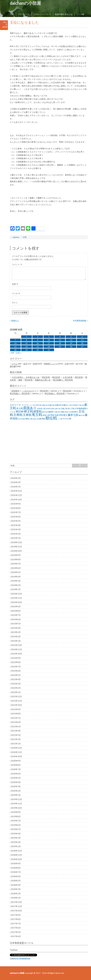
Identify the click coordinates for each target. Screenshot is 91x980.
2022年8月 (16, 662)
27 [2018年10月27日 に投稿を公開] (82, 347)
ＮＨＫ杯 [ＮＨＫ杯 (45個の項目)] (67, 419)
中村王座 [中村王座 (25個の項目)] (38, 405)
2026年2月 (16, 482)
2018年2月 (16, 893)
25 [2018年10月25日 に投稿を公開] (60, 347)
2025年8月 (16, 508)
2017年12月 (16, 902)
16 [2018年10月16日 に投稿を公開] (38, 343)
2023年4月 (16, 628)
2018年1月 (16, 898)
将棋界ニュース (51, 364)
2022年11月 (16, 649)
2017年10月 (16, 911)
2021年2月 (16, 739)
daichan (16, 237)
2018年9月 (16, 863)
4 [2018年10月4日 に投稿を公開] (60, 337)
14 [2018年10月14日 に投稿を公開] (15, 343)
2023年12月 (16, 594)
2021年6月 (16, 722)
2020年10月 (16, 756)
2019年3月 (16, 838)
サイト (15, 303)
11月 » (18, 353)
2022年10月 (16, 654)
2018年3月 (16, 889)
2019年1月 (16, 846)
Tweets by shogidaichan (20, 958)
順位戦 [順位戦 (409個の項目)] (51, 418)
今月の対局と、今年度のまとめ (26, 377)
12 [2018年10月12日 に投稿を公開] (71, 340)
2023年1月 (16, 641)
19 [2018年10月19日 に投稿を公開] (71, 343)
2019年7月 (16, 821)
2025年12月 (16, 491)
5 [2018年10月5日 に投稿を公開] (71, 337)
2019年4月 (16, 834)
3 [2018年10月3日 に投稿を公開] (49, 337)
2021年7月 (16, 718)
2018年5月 (16, 881)
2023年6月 (16, 619)
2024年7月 (16, 564)
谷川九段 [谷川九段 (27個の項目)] (22, 419)
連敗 (20, 380)
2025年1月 (16, 538)
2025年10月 (16, 499)
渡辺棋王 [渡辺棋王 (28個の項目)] (75, 412)
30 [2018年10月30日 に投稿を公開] (38, 350)
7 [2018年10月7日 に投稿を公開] (15, 340)
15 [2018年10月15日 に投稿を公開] (26, 343)
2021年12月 (16, 696)
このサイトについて (42, 14)
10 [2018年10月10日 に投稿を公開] (49, 340)
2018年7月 (16, 872)
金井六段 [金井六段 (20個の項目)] (36, 419)
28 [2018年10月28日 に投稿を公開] (15, 350)
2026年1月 (16, 487)
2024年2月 (16, 585)
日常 (25, 237)
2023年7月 (16, 615)
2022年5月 (16, 675)
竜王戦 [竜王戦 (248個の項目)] (37, 415)
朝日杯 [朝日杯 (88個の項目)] (20, 411)
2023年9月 (16, 606)
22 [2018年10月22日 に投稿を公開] (26, 347)
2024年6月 (16, 568)
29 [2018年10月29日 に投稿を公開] (26, 350)
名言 (25, 364)
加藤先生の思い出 (43, 380)
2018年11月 (16, 855)
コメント (17, 264)
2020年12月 (16, 748)
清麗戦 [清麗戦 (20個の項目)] (62, 412)
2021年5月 (16, 726)
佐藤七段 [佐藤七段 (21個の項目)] (45, 405)
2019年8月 (16, 816)
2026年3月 (16, 478)
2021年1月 (16, 744)
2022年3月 (16, 684)
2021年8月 (16, 714)
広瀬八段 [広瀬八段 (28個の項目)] (64, 408)
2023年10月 (16, 602)
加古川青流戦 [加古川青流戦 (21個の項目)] (74, 405)
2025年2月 (16, 534)
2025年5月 (16, 521)
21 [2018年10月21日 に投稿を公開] (15, 347)
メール (16, 293)
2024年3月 (16, 581)
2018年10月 (16, 859)
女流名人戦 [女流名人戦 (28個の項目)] (41, 408)
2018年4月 (16, 885)
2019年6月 (16, 825)
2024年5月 (16, 572)
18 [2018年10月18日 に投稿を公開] (60, 343)
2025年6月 (16, 517)
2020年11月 (16, 752)
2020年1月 (16, 795)
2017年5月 (16, 932)
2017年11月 (16, 906)
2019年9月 (16, 812)
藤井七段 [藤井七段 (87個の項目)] (73, 415)
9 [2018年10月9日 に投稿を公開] (38, 340)
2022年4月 (16, 679)
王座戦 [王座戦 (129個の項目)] (27, 415)
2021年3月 (16, 735)
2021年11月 (16, 701)
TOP (12, 14)
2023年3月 (16, 632)
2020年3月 (16, 786)
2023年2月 (16, 636)
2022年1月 (16, 692)
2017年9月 (16, 915)
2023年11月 (16, 598)
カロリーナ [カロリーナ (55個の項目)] (15, 405)
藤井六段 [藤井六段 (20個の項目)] (82, 415)
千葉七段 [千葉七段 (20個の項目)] (81, 405)
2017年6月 (16, 928)
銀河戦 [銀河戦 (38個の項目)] (42, 419)
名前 (15, 284)
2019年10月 (16, 808)
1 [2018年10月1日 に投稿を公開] (27, 337)
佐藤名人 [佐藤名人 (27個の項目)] (65, 405)
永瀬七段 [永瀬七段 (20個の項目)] (57, 412)
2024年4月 (16, 577)
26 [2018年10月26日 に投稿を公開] (71, 347)
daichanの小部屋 (25, 3)
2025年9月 (16, 504)
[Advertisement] (49, 220)
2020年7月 (16, 769)
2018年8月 (16, 868)
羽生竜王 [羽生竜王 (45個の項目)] (63, 415)
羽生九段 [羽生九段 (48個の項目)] (54, 415)
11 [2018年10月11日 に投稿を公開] (60, 340)
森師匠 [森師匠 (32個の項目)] (51, 412)
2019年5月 (16, 829)
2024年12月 (16, 542)
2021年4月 (16, 731)
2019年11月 (16, 803)
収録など (15, 321)
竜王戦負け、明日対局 (20, 393)
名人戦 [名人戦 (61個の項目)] (20, 408)
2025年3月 (16, 529)
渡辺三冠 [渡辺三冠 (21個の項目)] (68, 412)
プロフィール (24, 14)
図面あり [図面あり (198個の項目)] (30, 408)
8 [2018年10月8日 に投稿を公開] (27, 340)
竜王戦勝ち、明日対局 (63, 380)
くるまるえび (28, 391)
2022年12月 (16, 645)
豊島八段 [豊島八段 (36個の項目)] (29, 419)
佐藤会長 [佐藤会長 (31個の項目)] (58, 405)
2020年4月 (16, 782)
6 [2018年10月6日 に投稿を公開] (82, 337)
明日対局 (46, 377)
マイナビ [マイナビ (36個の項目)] (25, 405)
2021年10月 (16, 705)
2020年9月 (16, 761)
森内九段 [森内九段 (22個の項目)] (45, 412)
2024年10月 (16, 551)
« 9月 (12, 353)
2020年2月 (16, 791)
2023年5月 (16, 624)
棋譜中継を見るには (64, 14)
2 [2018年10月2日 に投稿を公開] (38, 337)
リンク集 (80, 14)
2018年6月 (16, 876)
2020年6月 (16, 774)
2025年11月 (16, 495)
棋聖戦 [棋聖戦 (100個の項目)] (38, 411)
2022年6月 (16, 671)
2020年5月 (16, 778)
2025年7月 (16, 512)
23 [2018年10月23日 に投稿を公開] (38, 347)
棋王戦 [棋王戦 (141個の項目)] (29, 411)
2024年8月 (16, 559)
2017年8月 (16, 919)
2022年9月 (16, 658)
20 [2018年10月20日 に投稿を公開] (82, 343)
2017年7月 (16, 923)
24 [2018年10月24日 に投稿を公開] (49, 347)
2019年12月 (16, 799)
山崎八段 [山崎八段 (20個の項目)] (57, 409)
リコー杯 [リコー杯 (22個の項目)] (32, 405)
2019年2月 (16, 842)
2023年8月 (16, 611)
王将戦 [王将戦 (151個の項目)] (18, 415)
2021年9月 (16, 709)
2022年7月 (16, 667)
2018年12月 (16, 851)
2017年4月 (16, 936)
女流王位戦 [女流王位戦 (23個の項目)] (50, 409)
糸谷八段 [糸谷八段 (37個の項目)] (46, 415)
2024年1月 (16, 589)
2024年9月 (16, 555)
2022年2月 (16, 688)
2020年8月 (16, 765)
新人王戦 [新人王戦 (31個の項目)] (71, 408)
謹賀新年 (15, 391)
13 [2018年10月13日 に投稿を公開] (82, 340)
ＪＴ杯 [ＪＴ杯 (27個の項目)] (60, 419)
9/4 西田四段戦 (80, 321)
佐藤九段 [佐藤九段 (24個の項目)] (51, 405)
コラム (14, 364)
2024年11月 (16, 547)
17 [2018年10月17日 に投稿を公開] (49, 343)
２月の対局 (67, 377)
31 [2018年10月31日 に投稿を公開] (49, 350)
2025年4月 (16, 525)
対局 (35, 364)
